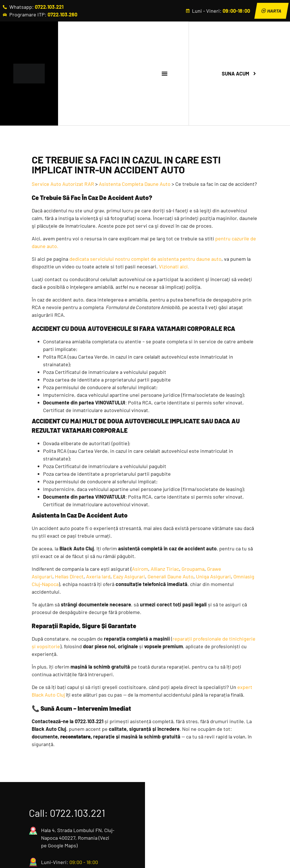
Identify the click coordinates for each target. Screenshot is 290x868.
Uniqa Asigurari (213, 577)
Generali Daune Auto (170, 577)
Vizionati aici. (174, 267)
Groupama (193, 569)
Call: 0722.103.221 (67, 813)
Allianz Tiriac (165, 569)
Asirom (140, 569)
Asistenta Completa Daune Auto (135, 184)
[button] (164, 74)
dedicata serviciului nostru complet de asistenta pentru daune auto (145, 259)
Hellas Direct (69, 577)
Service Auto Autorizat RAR (63, 184)
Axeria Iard (98, 577)
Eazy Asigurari (129, 577)
